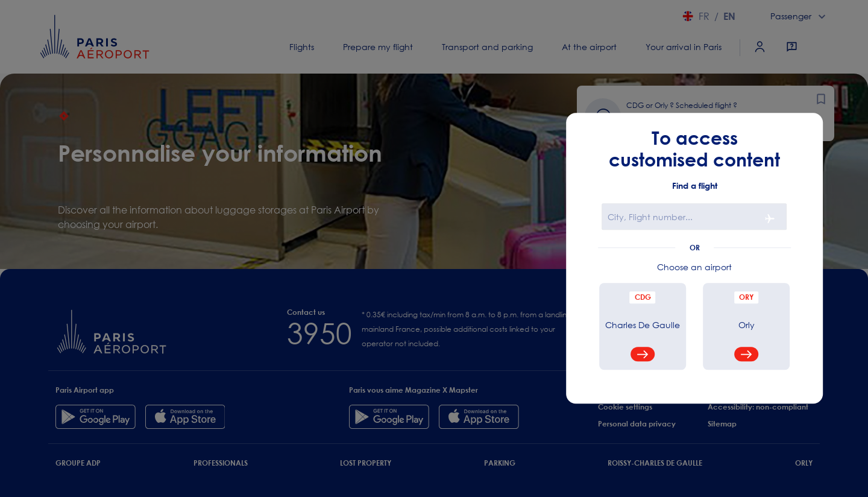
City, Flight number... (650, 217)
